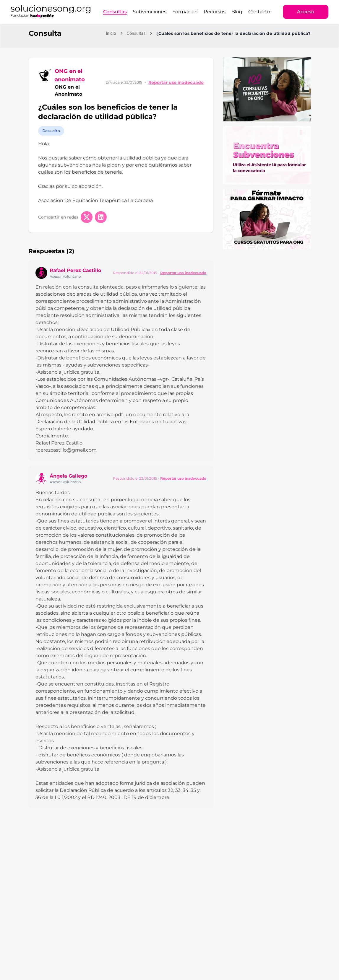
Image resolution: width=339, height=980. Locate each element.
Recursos (215, 12)
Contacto (259, 12)
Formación (185, 12)
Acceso (306, 12)
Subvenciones (150, 12)
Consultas (115, 12)
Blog (237, 12)
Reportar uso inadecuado (176, 82)
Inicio (111, 33)
